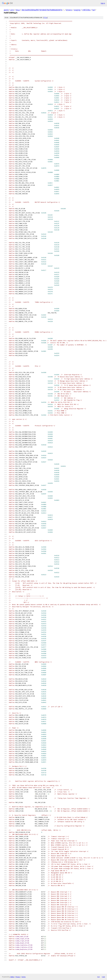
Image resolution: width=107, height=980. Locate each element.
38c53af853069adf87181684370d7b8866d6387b (42, 10)
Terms (23, 977)
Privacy (18, 977)
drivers (69, 10)
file (45, 18)
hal (93, 10)
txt (98, 977)
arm (12, 10)
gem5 (6, 10)
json (103, 977)
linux (18, 10)
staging (77, 10)
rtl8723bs (86, 10)
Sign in (103, 3)
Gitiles (12, 977)
